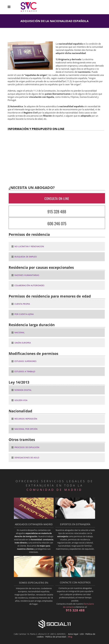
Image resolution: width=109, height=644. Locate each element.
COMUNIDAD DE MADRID (54, 490)
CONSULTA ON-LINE (57, 198)
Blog (70, 637)
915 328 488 (57, 212)
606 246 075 (57, 223)
